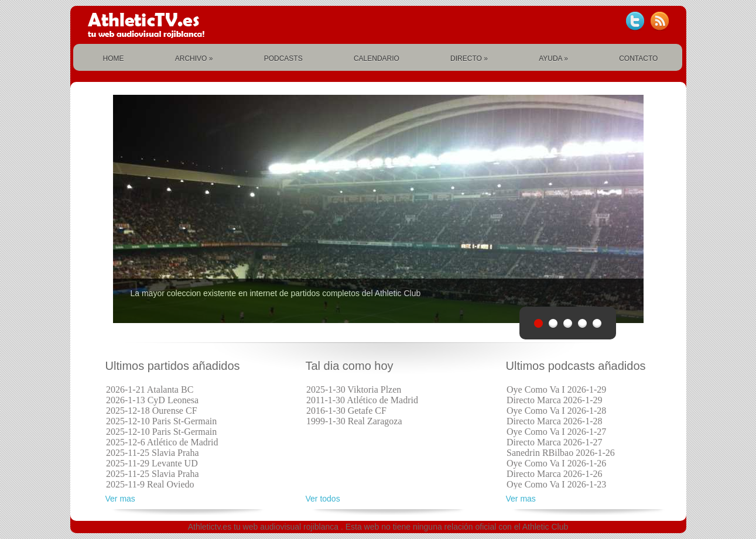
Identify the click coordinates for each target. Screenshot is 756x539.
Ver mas (120, 499)
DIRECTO (469, 59)
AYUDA (553, 59)
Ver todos (323, 499)
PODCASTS (283, 59)
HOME (114, 59)
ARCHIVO (194, 59)
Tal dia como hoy (350, 366)
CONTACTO (638, 59)
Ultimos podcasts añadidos (576, 366)
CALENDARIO (377, 59)
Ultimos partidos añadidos (173, 366)
